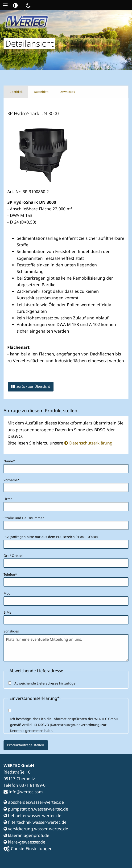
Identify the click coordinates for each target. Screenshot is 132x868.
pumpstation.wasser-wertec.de (36, 809)
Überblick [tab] (16, 92)
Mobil (8, 593)
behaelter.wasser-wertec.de (32, 815)
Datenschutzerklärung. (91, 443)
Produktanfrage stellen (26, 745)
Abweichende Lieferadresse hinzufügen (46, 683)
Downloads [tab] (67, 92)
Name (11, 461)
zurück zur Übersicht (31, 386)
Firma (8, 499)
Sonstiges (11, 631)
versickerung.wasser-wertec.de (36, 829)
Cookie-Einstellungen (28, 848)
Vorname (12, 480)
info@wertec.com (23, 792)
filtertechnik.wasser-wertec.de (35, 822)
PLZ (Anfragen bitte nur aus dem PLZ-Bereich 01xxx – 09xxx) (51, 537)
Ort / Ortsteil (14, 556)
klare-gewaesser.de (24, 842)
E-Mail (8, 612)
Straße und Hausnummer (24, 518)
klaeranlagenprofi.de (26, 835)
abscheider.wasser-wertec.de (34, 802)
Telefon (11, 574)
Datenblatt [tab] (41, 92)
